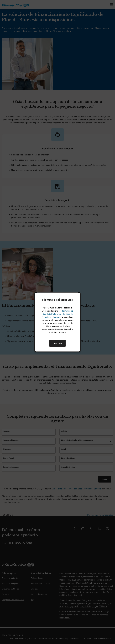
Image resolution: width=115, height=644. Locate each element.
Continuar (58, 343)
